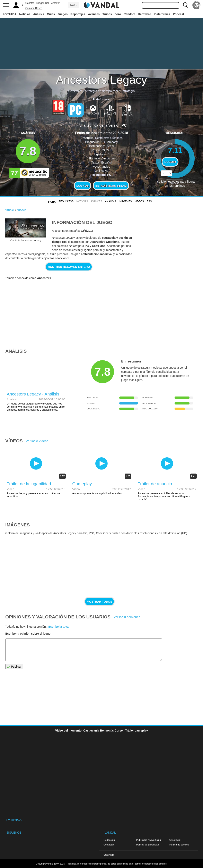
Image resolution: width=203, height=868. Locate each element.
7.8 (28, 151)
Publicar (14, 667)
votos (175, 183)
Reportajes (78, 14)
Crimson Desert (34, 8)
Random (130, 14)
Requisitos (66, 201)
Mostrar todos (99, 602)
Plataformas (162, 14)
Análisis (39, 14)
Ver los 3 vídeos (37, 441)
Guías (51, 14)
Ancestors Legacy (101, 80)
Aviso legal (175, 840)
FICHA (52, 202)
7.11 (175, 150)
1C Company (109, 142)
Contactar (109, 845)
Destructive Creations (109, 138)
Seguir (170, 162)
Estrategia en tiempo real (100, 91)
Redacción (109, 840)
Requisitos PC (102, 175)
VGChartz (109, 855)
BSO (149, 201)
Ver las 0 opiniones (127, 617)
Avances (94, 14)
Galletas (30, 3)
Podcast (178, 14)
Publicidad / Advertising (149, 840)
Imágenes (125, 201)
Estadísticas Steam (111, 186)
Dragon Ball (43, 3)
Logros (82, 186)
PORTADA (9, 14)
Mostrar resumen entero (69, 267)
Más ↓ (73, 5)
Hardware (144, 14)
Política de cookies (179, 845)
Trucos (107, 14)
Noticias (25, 14)
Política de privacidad (148, 845)
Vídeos (139, 201)
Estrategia (128, 91)
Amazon (56, 3)
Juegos (63, 14)
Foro (118, 14)
